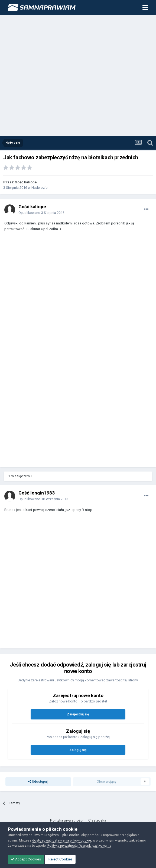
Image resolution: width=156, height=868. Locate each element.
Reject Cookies (60, 859)
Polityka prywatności (67, 820)
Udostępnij (38, 781)
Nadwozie (39, 188)
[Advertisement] (58, 76)
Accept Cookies (26, 859)
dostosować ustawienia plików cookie (62, 840)
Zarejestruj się (78, 714)
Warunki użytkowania (95, 845)
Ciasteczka (97, 820)
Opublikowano (41, 213)
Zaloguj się (78, 750)
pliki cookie (71, 835)
